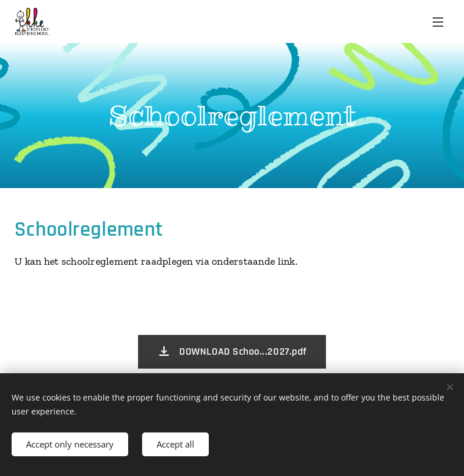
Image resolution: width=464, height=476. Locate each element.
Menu (438, 22)
